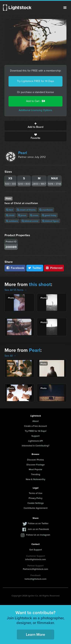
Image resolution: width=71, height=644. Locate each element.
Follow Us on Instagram (38, 535)
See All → (10, 356)
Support (35, 436)
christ (10, 215)
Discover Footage (36, 465)
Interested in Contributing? (36, 446)
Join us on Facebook (38, 529)
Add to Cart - (36, 101)
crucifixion (46, 210)
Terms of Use (36, 493)
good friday (49, 215)
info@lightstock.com (35, 559)
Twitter (35, 268)
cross (34, 215)
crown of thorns (26, 210)
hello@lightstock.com (35, 579)
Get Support (36, 550)
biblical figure (50, 221)
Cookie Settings (36, 503)
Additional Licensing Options (35, 110)
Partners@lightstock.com (35, 569)
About (35, 421)
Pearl (23, 153)
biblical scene (30, 221)
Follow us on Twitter (38, 523)
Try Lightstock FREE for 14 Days (36, 81)
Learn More (35, 634)
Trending (36, 474)
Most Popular (35, 469)
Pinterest (54, 268)
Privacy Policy (35, 498)
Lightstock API (35, 441)
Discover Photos (35, 460)
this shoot (40, 284)
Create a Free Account (35, 426)
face (10, 210)
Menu (65, 8)
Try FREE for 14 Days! (36, 431)
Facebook (15, 268)
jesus (22, 215)
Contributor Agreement (36, 508)
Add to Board (35, 126)
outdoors (12, 221)
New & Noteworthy (35, 479)
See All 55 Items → (16, 290)
